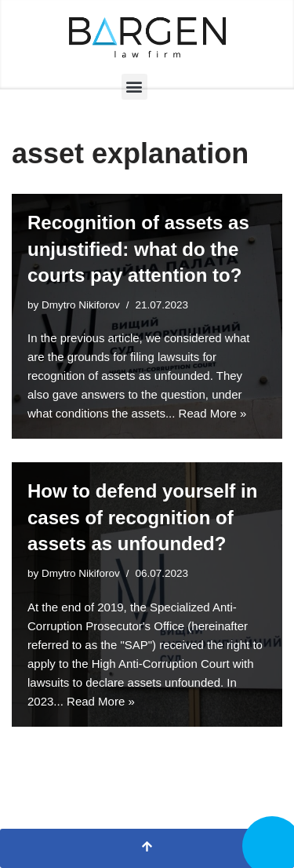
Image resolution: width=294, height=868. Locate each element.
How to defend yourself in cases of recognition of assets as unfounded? (142, 517)
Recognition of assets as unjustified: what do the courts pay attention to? (138, 249)
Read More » (213, 413)
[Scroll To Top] (147, 848)
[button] (134, 87)
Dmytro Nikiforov (81, 305)
